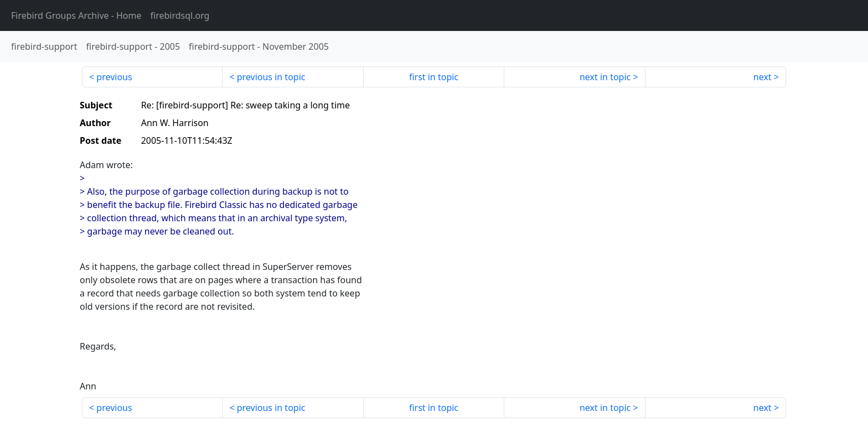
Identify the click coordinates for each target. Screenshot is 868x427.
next (763, 77)
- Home (76, 15)
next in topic (605, 77)
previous (114, 77)
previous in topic (271, 77)
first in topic (434, 77)
